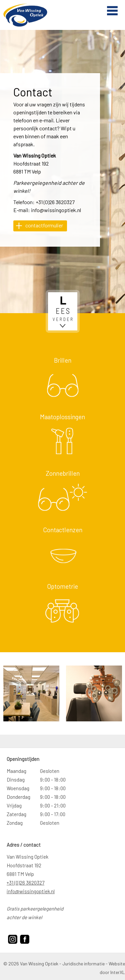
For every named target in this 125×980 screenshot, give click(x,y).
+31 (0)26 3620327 (55, 202)
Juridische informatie (83, 964)
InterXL (118, 972)
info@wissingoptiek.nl (56, 210)
